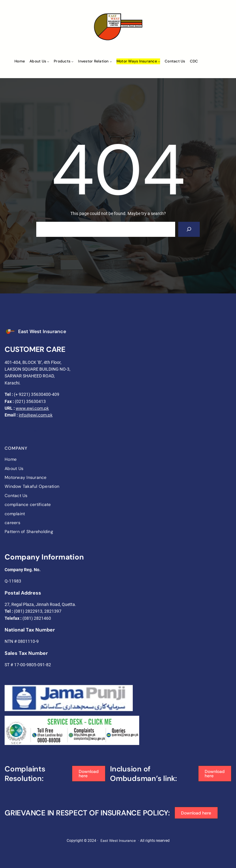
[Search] (189, 229)
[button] (89, 774)
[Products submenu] (72, 61)
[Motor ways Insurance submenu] (159, 61)
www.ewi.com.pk (32, 408)
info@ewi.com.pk (36, 415)
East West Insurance (42, 331)
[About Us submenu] (48, 61)
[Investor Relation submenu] (111, 61)
